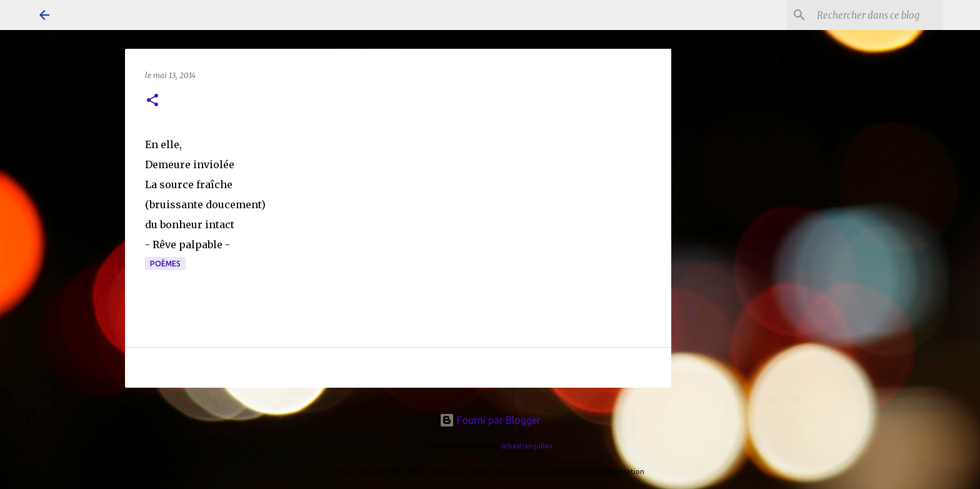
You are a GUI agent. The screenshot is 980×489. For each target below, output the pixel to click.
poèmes (165, 264)
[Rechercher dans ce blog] (877, 15)
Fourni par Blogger (490, 420)
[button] (152, 101)
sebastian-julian (527, 446)
